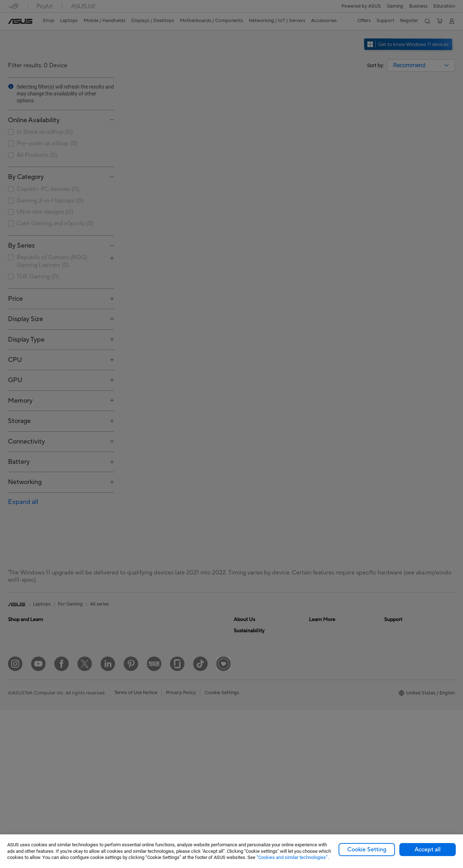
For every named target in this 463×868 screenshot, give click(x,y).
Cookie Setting (367, 850)
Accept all (428, 850)
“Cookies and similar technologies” (292, 857)
